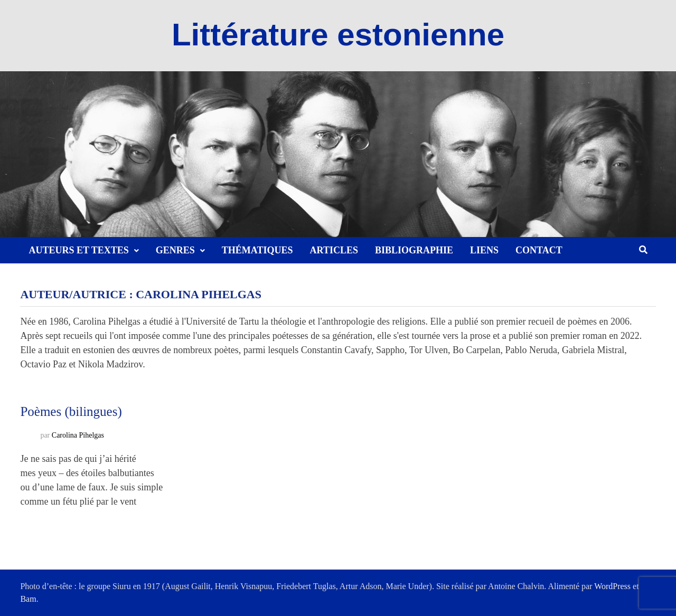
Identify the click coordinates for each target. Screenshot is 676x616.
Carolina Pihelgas (78, 436)
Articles (334, 250)
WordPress (612, 586)
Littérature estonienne (338, 35)
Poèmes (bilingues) (71, 411)
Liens (484, 250)
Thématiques (257, 250)
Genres (175, 250)
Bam (28, 599)
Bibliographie (414, 250)
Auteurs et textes (78, 250)
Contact (539, 250)
